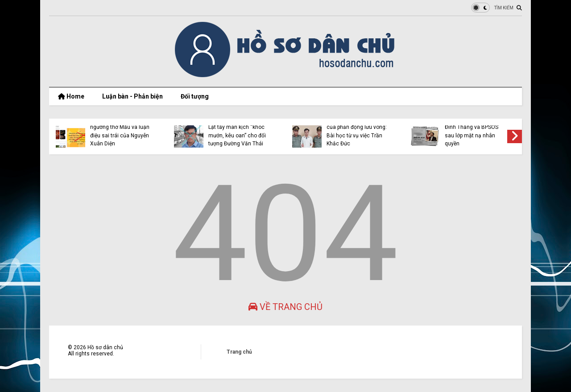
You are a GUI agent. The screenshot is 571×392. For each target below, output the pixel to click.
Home (71, 96)
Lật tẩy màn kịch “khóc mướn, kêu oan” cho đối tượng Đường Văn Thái (237, 135)
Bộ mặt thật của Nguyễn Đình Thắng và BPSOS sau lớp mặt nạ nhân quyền (474, 131)
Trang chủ (239, 352)
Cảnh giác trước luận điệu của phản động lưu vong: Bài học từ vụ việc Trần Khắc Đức (358, 131)
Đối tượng (195, 96)
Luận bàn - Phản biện (132, 96)
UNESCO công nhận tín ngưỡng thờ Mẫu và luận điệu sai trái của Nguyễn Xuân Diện (120, 131)
